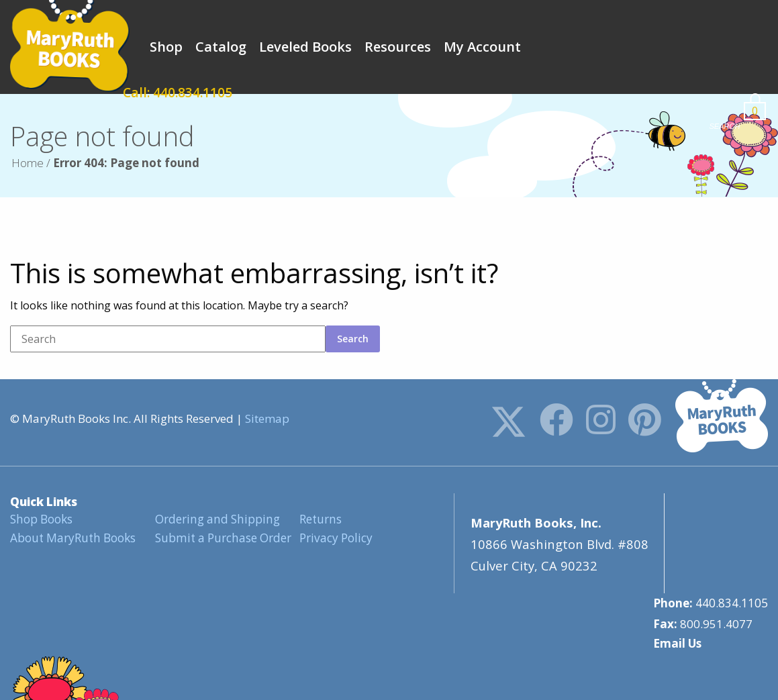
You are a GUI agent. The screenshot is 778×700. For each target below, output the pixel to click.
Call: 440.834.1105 (623, 47)
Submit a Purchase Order (222, 537)
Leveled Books (305, 47)
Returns (320, 519)
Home (28, 163)
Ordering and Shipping (216, 519)
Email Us (677, 543)
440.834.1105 (732, 503)
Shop (166, 47)
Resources (398, 47)
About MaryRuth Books (72, 537)
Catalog (221, 47)
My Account (482, 47)
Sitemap (267, 418)
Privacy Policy (336, 537)
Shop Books (41, 519)
